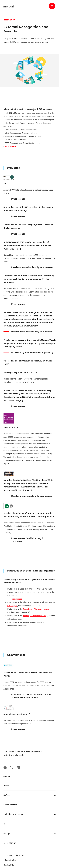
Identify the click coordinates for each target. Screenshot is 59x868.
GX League (12, 606)
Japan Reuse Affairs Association (36, 609)
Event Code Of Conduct (14, 855)
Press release (10, 146)
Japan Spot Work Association (35, 616)
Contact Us (9, 865)
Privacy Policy (10, 860)
